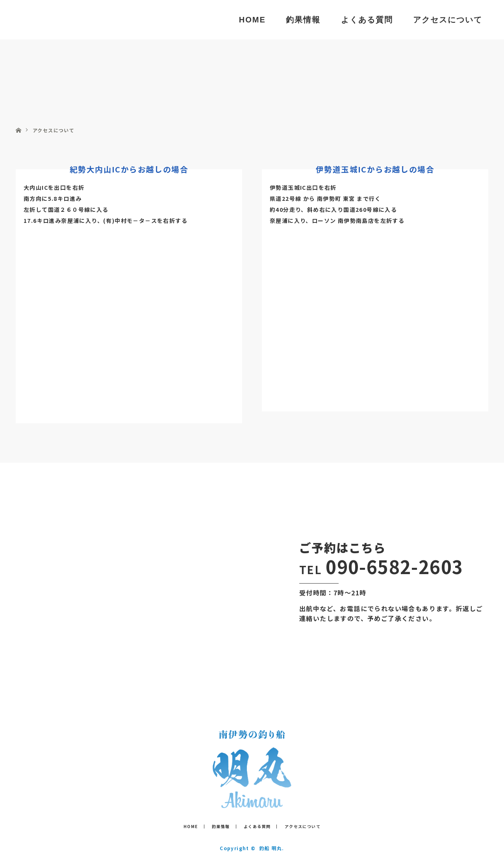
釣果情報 (303, 20)
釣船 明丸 (47, 19)
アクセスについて (448, 20)
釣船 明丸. (271, 848)
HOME (252, 20)
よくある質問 (367, 20)
